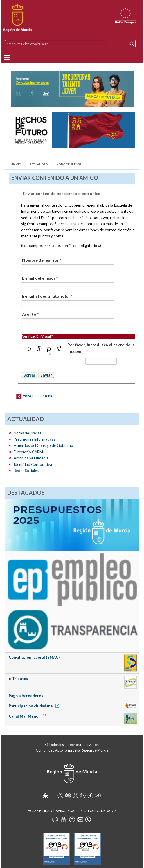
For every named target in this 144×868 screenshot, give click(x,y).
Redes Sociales (26, 471)
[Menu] (7, 57)
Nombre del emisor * (42, 260)
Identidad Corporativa (33, 464)
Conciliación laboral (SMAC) (34, 657)
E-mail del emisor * (40, 278)
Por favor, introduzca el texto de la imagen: (101, 348)
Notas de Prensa (69, 164)
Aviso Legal (66, 811)
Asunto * (30, 314)
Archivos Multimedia (31, 458)
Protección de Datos (98, 811)
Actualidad (39, 164)
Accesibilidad (40, 811)
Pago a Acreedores (26, 696)
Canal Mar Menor (29, 716)
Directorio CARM (28, 452)
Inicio (17, 164)
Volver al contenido (36, 396)
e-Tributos (18, 679)
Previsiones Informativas (35, 439)
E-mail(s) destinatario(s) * (47, 296)
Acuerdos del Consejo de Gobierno (43, 445)
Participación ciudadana (35, 706)
